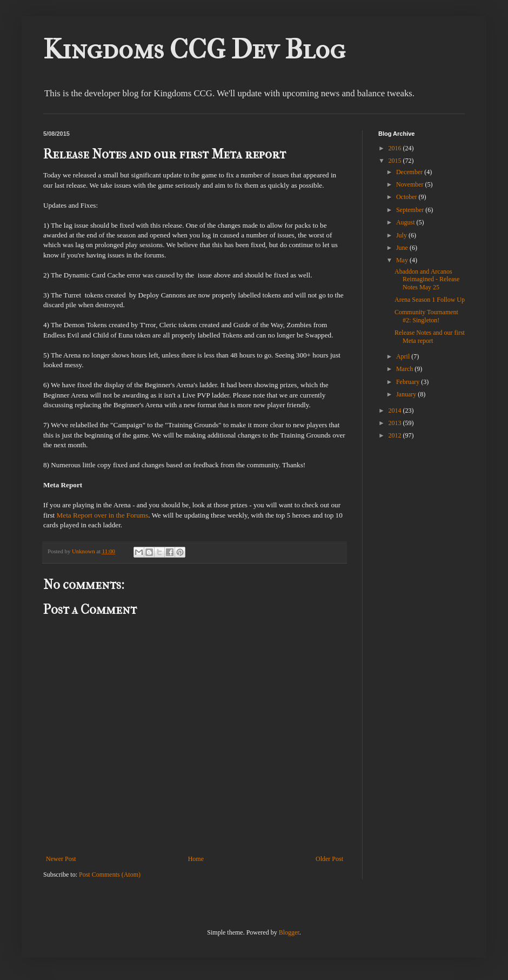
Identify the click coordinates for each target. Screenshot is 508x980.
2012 (396, 435)
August (406, 222)
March (405, 369)
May (403, 260)
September (411, 210)
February (409, 382)
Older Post (329, 859)
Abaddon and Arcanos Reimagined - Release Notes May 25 (427, 279)
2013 (396, 423)
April (404, 356)
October (407, 197)
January (407, 394)
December (410, 172)
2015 (396, 161)
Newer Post (61, 859)
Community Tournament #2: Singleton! (426, 316)
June (403, 248)
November (411, 184)
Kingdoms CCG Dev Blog (194, 49)
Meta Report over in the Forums (103, 515)
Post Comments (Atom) (110, 875)
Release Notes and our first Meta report (430, 336)
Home (196, 859)
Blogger (289, 932)
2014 (396, 410)
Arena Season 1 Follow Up (430, 300)
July (402, 235)
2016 (396, 148)
